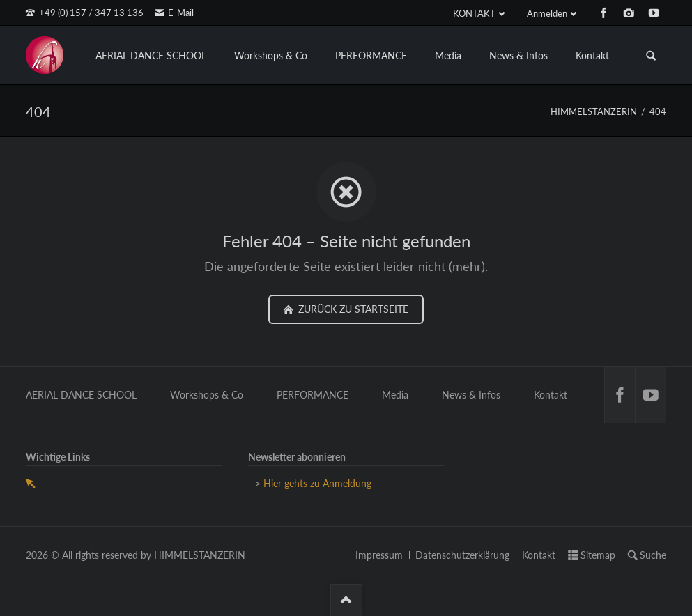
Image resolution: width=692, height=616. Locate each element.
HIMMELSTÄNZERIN (594, 111)
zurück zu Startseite (352, 309)
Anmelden (547, 13)
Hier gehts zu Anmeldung (317, 483)
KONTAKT (474, 13)
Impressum (379, 555)
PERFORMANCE (371, 55)
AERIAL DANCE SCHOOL (151, 55)
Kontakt (592, 55)
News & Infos (518, 55)
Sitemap (598, 555)
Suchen (651, 56)
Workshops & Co (271, 55)
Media (448, 55)
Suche (653, 555)
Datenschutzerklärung (462, 555)
